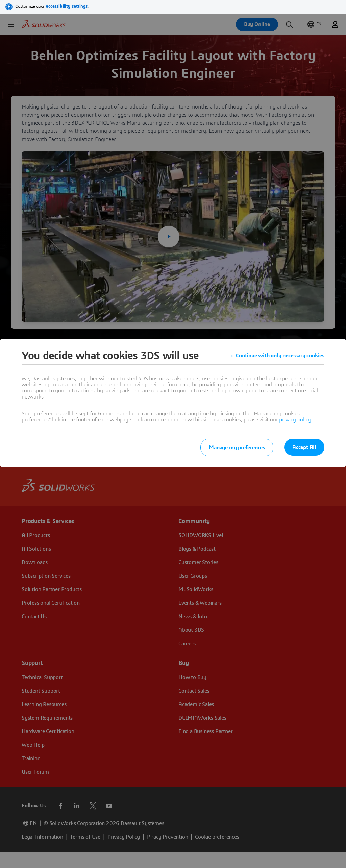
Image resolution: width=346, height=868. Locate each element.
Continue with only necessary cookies (280, 356)
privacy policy (295, 420)
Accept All (304, 447)
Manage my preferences (237, 448)
